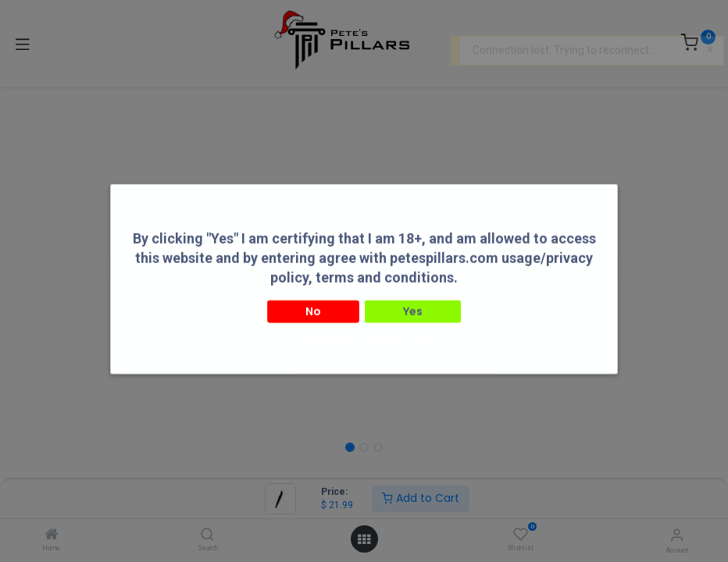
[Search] (207, 535)
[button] (135, 261)
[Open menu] (364, 539)
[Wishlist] (521, 535)
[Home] (52, 535)
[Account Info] (677, 535)
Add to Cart (421, 498)
